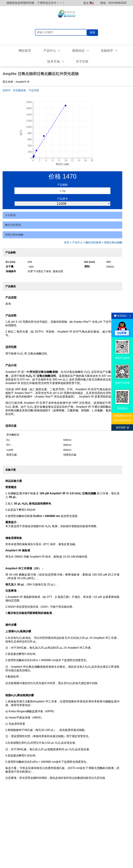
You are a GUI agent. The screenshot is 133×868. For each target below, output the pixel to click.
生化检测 (10, 215)
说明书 (6, 90)
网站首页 (25, 51)
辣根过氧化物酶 (14, 235)
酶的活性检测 (13, 225)
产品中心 (77, 242)
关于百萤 (82, 62)
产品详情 (34, 90)
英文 (89, 3)
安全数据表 (19, 90)
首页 (67, 242)
